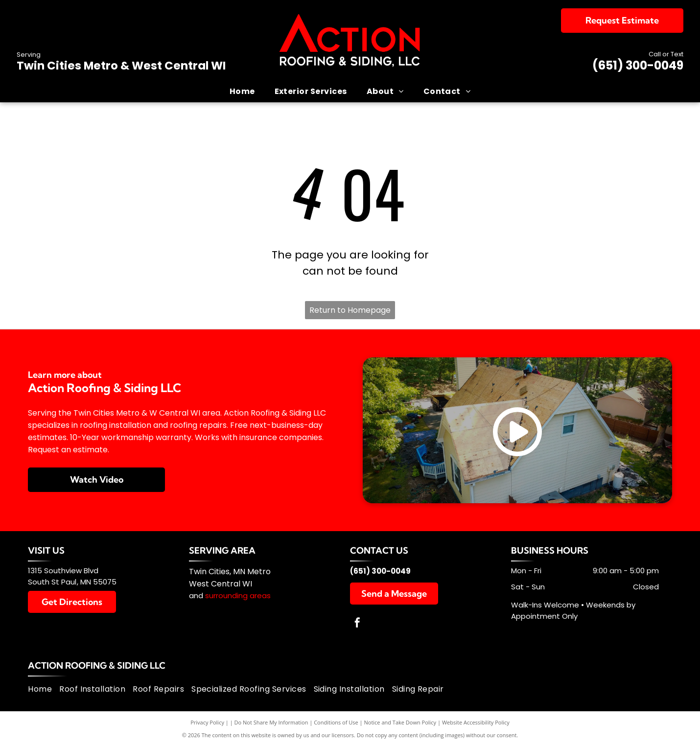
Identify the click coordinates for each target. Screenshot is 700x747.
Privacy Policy (207, 722)
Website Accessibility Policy (476, 722)
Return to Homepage (350, 310)
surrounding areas (238, 595)
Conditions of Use (336, 722)
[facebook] (357, 624)
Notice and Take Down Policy (400, 722)
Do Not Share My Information (271, 722)
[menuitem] (242, 91)
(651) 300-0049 (638, 65)
